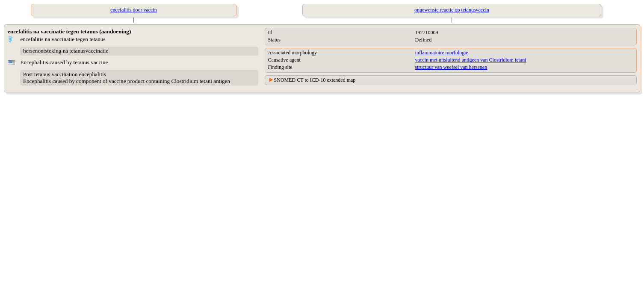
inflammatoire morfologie (442, 53)
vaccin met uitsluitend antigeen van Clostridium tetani (471, 60)
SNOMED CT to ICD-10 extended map (315, 80)
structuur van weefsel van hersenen (451, 67)
